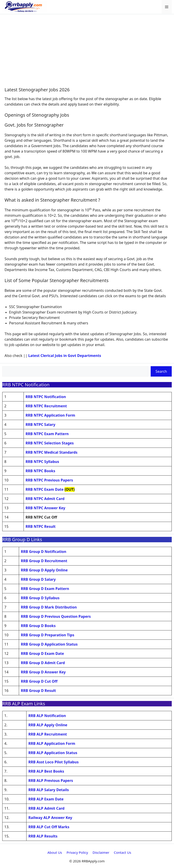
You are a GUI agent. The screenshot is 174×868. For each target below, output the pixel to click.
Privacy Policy (77, 852)
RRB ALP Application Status (53, 753)
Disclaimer (101, 852)
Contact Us (123, 852)
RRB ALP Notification (47, 716)
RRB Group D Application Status (49, 644)
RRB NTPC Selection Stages (50, 443)
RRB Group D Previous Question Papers (56, 616)
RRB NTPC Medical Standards (52, 452)
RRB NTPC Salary (40, 425)
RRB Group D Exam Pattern (45, 589)
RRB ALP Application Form (52, 743)
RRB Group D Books (38, 626)
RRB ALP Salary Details (48, 790)
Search (161, 371)
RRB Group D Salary (38, 579)
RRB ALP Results (43, 836)
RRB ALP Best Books (46, 771)
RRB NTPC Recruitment (46, 406)
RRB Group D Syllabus (40, 598)
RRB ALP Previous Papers (51, 781)
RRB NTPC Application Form (50, 415)
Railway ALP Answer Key (50, 818)
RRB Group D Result (38, 691)
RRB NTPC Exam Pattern (47, 434)
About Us (55, 852)
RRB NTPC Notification (46, 397)
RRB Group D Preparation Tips (48, 635)
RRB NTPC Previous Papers (49, 480)
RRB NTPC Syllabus (42, 462)
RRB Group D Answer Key (43, 672)
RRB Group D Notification (43, 552)
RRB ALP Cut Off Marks (49, 827)
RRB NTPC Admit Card (45, 499)
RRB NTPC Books (40, 471)
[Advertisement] (87, 53)
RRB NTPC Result (41, 526)
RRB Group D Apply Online (44, 570)
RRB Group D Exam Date (42, 653)
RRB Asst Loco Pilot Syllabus (53, 762)
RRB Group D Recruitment (44, 561)
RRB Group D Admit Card (43, 663)
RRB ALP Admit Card (46, 808)
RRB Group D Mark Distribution (49, 607)
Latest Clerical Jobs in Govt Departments (65, 356)
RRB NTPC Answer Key (45, 508)
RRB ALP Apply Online (48, 725)
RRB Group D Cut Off (39, 681)
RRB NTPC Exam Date (45, 489)
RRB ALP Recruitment (48, 734)
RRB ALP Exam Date (46, 799)
